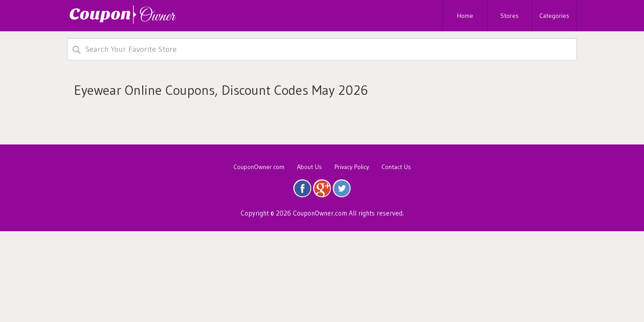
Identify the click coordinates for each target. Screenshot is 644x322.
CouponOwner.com (259, 167)
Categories (554, 16)
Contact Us (396, 167)
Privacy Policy (352, 167)
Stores (510, 16)
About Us (309, 167)
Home (465, 16)
